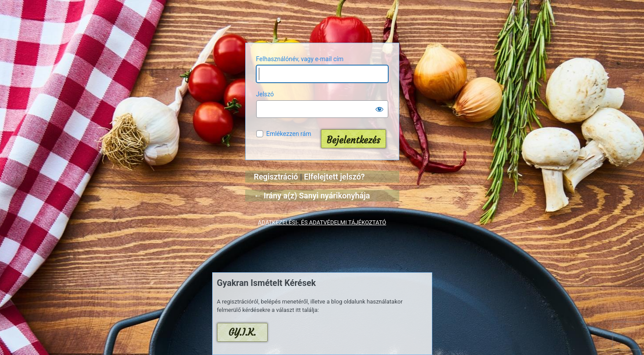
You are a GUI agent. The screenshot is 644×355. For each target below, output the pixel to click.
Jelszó (265, 94)
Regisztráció (276, 177)
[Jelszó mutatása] (379, 109)
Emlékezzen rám (289, 134)
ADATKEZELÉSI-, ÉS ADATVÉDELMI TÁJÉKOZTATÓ (322, 222)
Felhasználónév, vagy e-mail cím (300, 59)
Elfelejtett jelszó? (335, 177)
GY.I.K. (242, 332)
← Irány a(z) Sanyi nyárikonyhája (312, 196)
